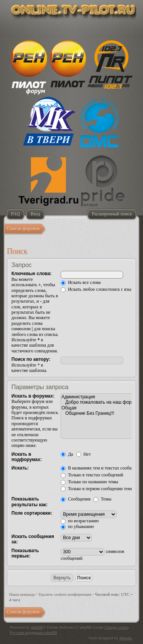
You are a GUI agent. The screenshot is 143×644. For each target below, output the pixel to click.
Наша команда (22, 594)
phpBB (37, 627)
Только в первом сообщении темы (97, 489)
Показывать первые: (25, 553)
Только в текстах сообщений (92, 475)
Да (67, 454)
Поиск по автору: (31, 359)
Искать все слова (81, 282)
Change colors (116, 627)
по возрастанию (80, 521)
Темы (102, 499)
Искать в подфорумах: (27, 457)
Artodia (126, 638)
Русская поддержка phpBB (33, 633)
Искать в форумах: (33, 396)
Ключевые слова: (31, 274)
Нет (84, 454)
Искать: (20, 468)
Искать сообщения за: (33, 539)
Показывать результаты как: (30, 502)
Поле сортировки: (32, 513)
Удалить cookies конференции (65, 594)
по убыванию (77, 527)
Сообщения (76, 499)
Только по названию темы (89, 482)
